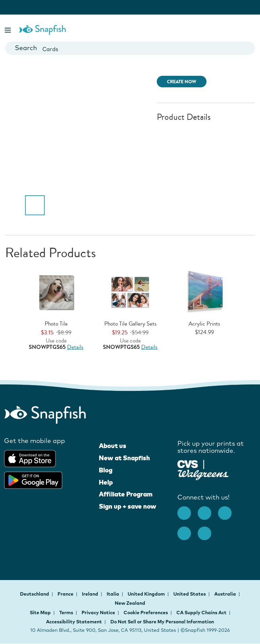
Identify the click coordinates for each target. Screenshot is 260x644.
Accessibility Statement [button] (74, 622)
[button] (8, 29)
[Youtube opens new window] (188, 530)
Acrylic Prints (204, 324)
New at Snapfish (124, 458)
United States (190, 594)
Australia (226, 594)
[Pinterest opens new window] (228, 510)
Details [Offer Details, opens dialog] (75, 347)
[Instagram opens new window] (208, 510)
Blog (106, 470)
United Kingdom (147, 594)
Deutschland (35, 594)
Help (106, 482)
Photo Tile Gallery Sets (130, 324)
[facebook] (188, 510)
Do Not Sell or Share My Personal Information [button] (162, 622)
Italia (113, 594)
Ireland (91, 594)
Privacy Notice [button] (98, 613)
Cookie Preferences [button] (146, 613)
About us (113, 446)
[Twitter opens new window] (208, 530)
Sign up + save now (128, 506)
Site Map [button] (40, 613)
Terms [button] (66, 613)
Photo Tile (56, 324)
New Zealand (130, 603)
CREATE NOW (182, 82)
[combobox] (130, 48)
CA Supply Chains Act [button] (201, 613)
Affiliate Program (126, 494)
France (66, 594)
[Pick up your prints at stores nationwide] (188, 463)
